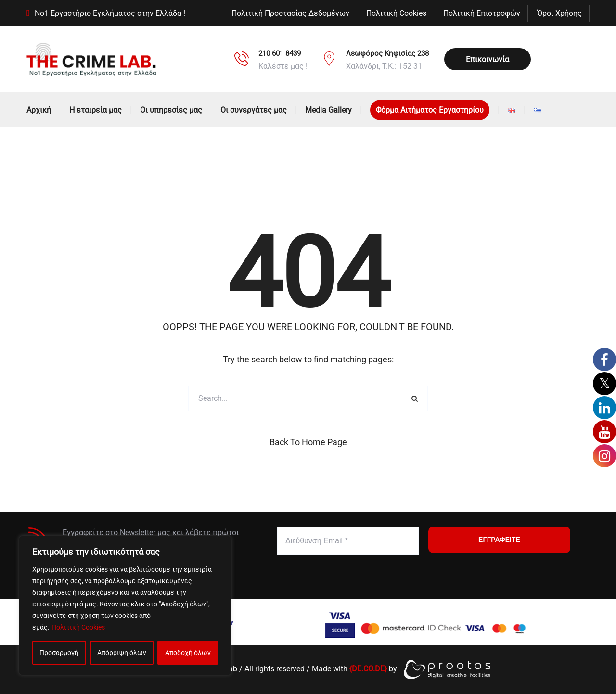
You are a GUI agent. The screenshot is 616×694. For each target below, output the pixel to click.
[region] (125, 605)
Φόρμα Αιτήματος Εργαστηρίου (430, 110)
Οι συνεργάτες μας (254, 110)
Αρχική (39, 110)
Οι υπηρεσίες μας (171, 110)
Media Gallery (328, 110)
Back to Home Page (308, 442)
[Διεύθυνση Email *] (348, 541)
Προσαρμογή (59, 653)
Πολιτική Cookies (78, 627)
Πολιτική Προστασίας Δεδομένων (290, 13)
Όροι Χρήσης (559, 13)
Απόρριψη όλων (122, 653)
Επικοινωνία (488, 59)
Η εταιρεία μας (96, 110)
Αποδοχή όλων (188, 653)
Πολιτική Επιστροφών (482, 13)
